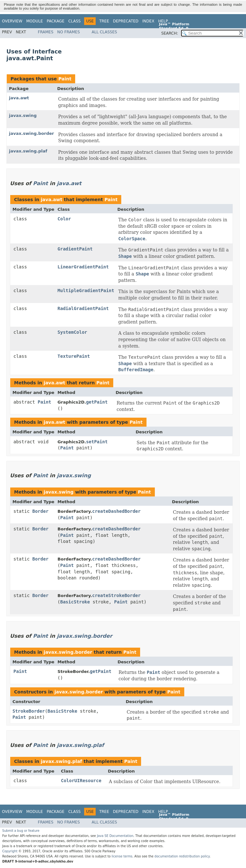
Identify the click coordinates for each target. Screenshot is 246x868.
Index (148, 21)
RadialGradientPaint (83, 308)
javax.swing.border (32, 133)
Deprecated (126, 21)
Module (35, 21)
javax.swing (23, 115)
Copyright (10, 851)
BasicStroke (75, 602)
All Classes (104, 32)
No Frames (69, 32)
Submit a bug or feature (21, 831)
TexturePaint (74, 356)
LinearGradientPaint (83, 267)
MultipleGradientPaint (86, 291)
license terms (122, 856)
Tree (104, 21)
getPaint (97, 402)
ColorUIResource (81, 781)
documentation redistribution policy (182, 856)
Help (163, 21)
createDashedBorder (116, 511)
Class (74, 21)
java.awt (19, 98)
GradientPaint (75, 249)
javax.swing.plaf (28, 151)
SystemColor (72, 332)
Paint (65, 79)
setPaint (97, 442)
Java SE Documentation (115, 836)
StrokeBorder (29, 711)
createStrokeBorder (116, 595)
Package (56, 21)
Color (64, 219)
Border (40, 511)
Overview (12, 21)
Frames (46, 32)
